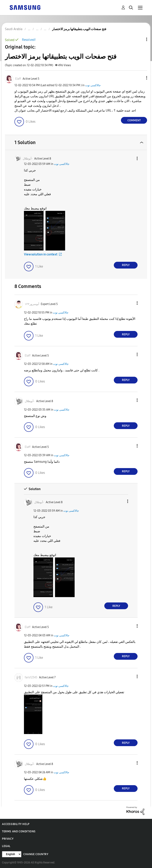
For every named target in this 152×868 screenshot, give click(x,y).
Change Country (36, 854)
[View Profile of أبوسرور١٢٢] (32, 304)
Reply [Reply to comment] (126, 265)
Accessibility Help (16, 824)
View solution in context (41, 254)
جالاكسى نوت (93, 85)
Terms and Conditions (19, 831)
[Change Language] (12, 854)
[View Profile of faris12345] (31, 677)
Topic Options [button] (140, 39)
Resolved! (29, 40)
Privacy (8, 839)
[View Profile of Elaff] (18, 79)
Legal (6, 846)
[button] (140, 78)
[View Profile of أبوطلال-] (28, 159)
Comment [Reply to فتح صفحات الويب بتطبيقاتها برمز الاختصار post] (134, 120)
